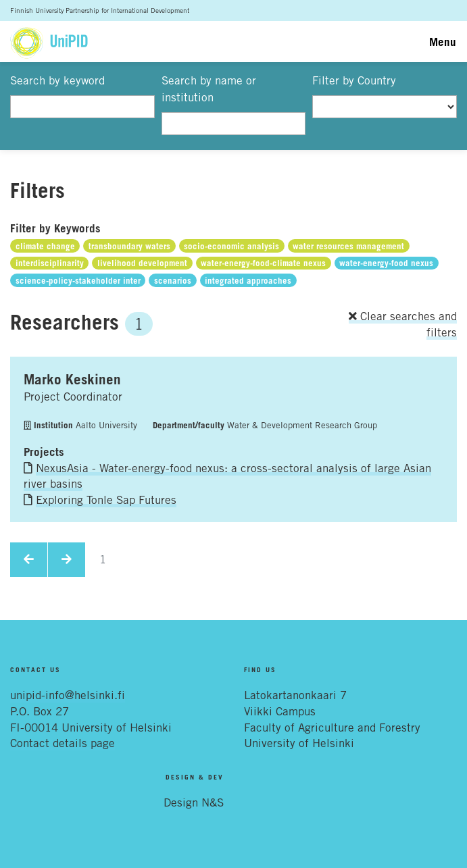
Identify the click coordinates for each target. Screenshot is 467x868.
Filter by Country (354, 80)
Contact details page (63, 743)
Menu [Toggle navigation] (443, 42)
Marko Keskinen (72, 379)
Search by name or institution (209, 89)
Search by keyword (57, 80)
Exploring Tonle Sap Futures (106, 500)
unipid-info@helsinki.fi (68, 695)
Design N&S (194, 802)
